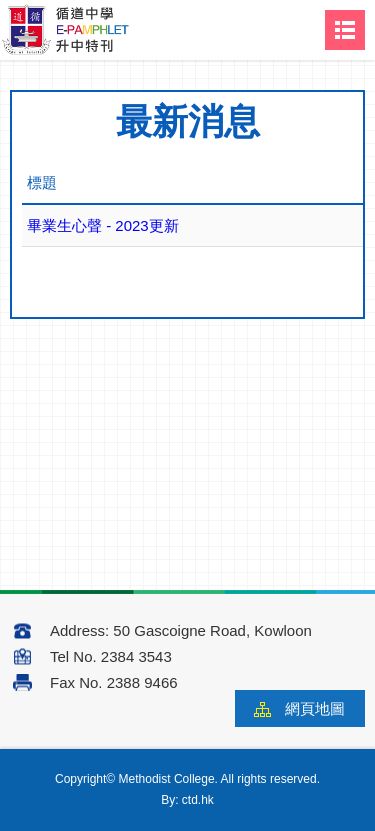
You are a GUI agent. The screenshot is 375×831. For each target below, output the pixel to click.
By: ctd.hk (187, 800)
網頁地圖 (315, 708)
